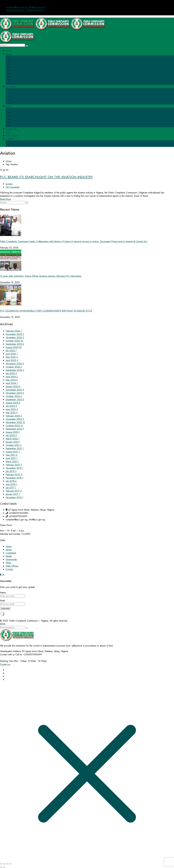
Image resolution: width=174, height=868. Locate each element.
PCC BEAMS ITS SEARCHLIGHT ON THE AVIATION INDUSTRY (46, 177)
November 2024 (15, 364)
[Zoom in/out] (1, 864)
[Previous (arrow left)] (1, 867)
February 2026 (14, 331)
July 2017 (11, 488)
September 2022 (15, 429)
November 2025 (15, 338)
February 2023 (14, 416)
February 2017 (14, 491)
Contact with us (7, 655)
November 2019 (14, 468)
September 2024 (15, 370)
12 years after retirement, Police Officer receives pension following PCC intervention (41, 276)
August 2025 (14, 347)
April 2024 (12, 383)
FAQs (8, 563)
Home (9, 161)
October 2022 (14, 426)
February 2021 (14, 465)
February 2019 (14, 475)
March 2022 (12, 439)
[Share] (7, 864)
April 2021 (12, 458)
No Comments (13, 187)
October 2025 (14, 341)
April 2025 (12, 360)
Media (9, 556)
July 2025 (11, 351)
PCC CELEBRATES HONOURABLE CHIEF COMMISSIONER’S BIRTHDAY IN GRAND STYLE (46, 311)
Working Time (7, 661)
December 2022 (15, 419)
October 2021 (14, 445)
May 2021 (12, 455)
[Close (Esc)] (10, 864)
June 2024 (12, 377)
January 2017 (13, 494)
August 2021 (13, 452)
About (9, 550)
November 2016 (14, 497)
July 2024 (11, 373)
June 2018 (11, 484)
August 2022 (13, 432)
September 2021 (15, 448)
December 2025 (15, 334)
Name (3, 593)
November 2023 (15, 393)
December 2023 (15, 390)
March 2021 (12, 462)
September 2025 (15, 344)
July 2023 (11, 406)
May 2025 (12, 357)
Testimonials (11, 559)
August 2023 (13, 403)
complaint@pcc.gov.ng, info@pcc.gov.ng (25, 7)
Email (2, 601)
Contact (9, 569)
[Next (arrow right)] (4, 867)
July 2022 (11, 435)
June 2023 (12, 409)
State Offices (12, 566)
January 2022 (13, 442)
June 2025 (12, 354)
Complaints (11, 553)
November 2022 (15, 422)
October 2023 (14, 396)
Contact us (5, 664)
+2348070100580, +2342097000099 (25, 10)
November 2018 (14, 478)
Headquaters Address (11, 651)
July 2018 (11, 481)
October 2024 (14, 367)
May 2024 (12, 380)
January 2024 (13, 386)
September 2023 (15, 400)
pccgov (9, 184)
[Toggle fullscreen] (4, 864)
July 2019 (11, 471)
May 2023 (12, 413)
